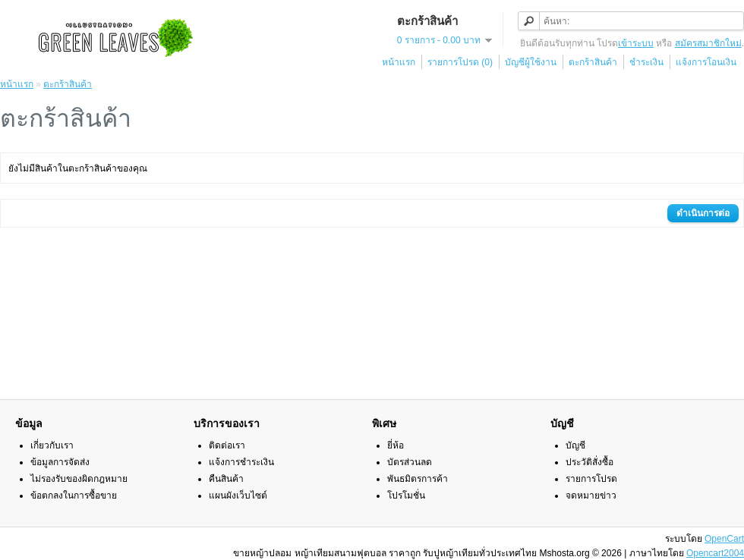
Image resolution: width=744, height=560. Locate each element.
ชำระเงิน (646, 62)
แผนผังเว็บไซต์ (238, 496)
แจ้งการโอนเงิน (706, 62)
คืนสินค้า (226, 479)
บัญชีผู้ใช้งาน (531, 62)
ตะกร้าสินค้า (593, 62)
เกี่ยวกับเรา (52, 445)
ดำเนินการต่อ (703, 213)
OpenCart (724, 539)
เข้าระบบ (636, 43)
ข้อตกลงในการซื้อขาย (74, 496)
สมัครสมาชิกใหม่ (708, 43)
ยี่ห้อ (396, 445)
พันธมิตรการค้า (418, 479)
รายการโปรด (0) (460, 62)
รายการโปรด (591, 479)
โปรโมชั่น (406, 496)
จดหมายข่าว (591, 496)
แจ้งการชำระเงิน (241, 462)
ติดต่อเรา (227, 445)
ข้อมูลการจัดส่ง (60, 462)
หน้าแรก (399, 62)
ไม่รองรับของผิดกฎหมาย (79, 479)
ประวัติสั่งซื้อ (590, 462)
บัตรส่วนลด (410, 462)
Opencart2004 (715, 553)
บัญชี (575, 445)
